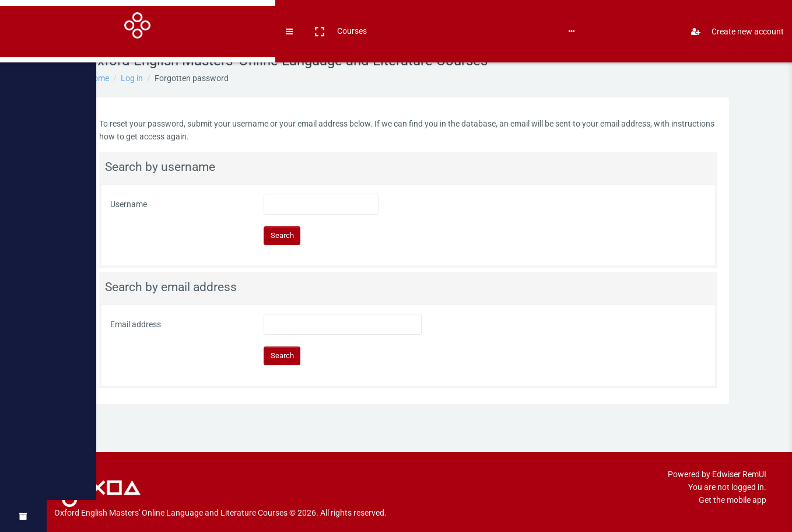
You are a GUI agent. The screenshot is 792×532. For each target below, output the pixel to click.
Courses (123, 19)
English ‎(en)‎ (199, 19)
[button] (91, 19)
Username (140, 204)
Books (158, 19)
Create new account (733, 19)
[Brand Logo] (24, 19)
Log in (143, 78)
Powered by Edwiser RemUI (717, 461)
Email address (147, 324)
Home (109, 78)
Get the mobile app (733, 487)
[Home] (23, 54)
